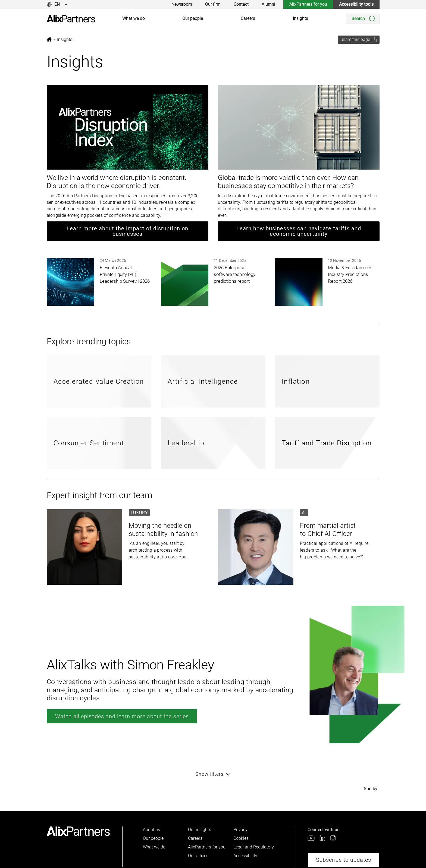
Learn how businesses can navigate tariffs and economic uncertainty (299, 231)
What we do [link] (134, 18)
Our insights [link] (200, 830)
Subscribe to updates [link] (344, 860)
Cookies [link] (241, 838)
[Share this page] (359, 40)
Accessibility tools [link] (356, 4)
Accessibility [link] (245, 856)
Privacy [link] (240, 830)
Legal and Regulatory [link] (254, 847)
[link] (71, 19)
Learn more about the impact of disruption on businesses (127, 231)
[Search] (363, 19)
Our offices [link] (198, 856)
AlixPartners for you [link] (308, 4)
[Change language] (57, 4)
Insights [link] (300, 18)
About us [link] (151, 830)
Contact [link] (241, 4)
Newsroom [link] (182, 4)
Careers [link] (248, 18)
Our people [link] (193, 18)
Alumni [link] (268, 4)
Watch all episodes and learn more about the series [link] (122, 716)
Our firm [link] (213, 4)
